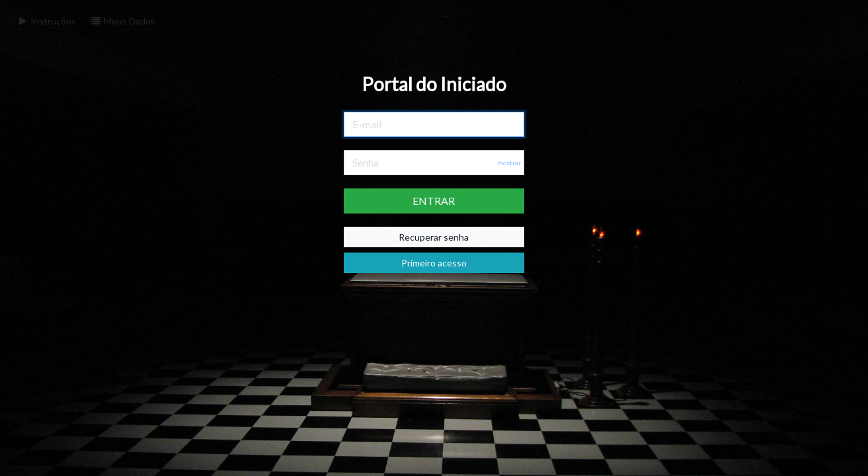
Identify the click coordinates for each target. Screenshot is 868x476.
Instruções (46, 21)
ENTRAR (434, 201)
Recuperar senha (434, 237)
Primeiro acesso (434, 263)
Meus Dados (123, 21)
